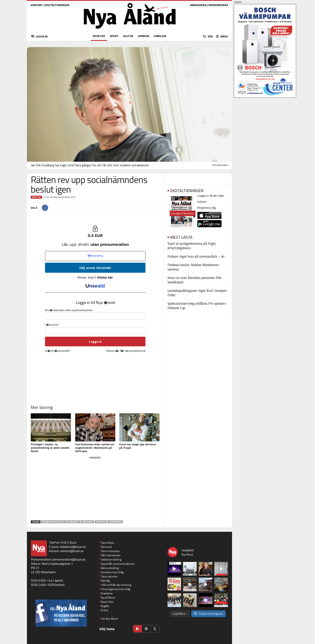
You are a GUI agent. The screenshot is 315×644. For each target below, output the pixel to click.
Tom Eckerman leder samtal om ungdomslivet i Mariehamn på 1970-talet (95, 448)
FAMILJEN (160, 36)
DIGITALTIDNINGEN (57, 5)
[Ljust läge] (146, 629)
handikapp (74, 522)
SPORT (114, 36)
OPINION (143, 36)
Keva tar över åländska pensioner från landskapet (195, 280)
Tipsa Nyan (107, 543)
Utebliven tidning (111, 559)
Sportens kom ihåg (112, 572)
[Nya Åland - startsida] (130, 30)
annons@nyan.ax (72, 551)
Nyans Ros (107, 602)
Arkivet (202, 202)
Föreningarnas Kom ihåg (116, 589)
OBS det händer (111, 555)
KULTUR (128, 36)
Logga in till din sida (211, 196)
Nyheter (36, 197)
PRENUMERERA (218, 5)
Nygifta (105, 606)
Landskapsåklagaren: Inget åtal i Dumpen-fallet (198, 293)
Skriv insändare (110, 551)
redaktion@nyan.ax (73, 547)
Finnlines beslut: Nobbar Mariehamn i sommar (194, 267)
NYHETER (99, 36)
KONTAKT (37, 5)
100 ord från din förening (116, 585)
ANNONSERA (198, 5)
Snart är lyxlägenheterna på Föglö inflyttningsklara (192, 246)
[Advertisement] (95, 489)
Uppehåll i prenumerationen (118, 564)
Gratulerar (107, 593)
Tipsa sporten (109, 576)
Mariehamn (87, 522)
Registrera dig (207, 208)
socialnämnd (115, 522)
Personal (106, 547)
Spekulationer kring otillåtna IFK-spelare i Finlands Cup (197, 306)
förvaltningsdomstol (54, 522)
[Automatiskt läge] (137, 629)
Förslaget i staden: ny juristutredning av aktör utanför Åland (50, 448)
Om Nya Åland (109, 619)
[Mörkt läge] (155, 629)
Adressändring (110, 568)
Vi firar (105, 610)
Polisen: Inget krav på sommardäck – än (196, 256)
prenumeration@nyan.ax (69, 559)
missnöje (101, 522)
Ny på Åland (108, 597)
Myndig (105, 581)
